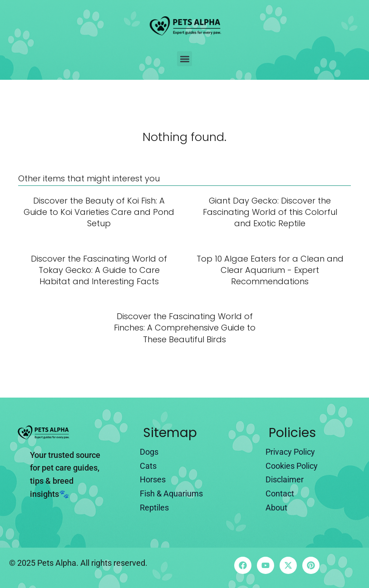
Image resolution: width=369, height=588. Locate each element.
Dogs (149, 452)
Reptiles (154, 508)
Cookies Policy (292, 466)
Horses (153, 479)
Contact (280, 493)
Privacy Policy (290, 452)
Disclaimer (285, 479)
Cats (148, 466)
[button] (184, 59)
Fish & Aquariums (171, 493)
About (276, 508)
